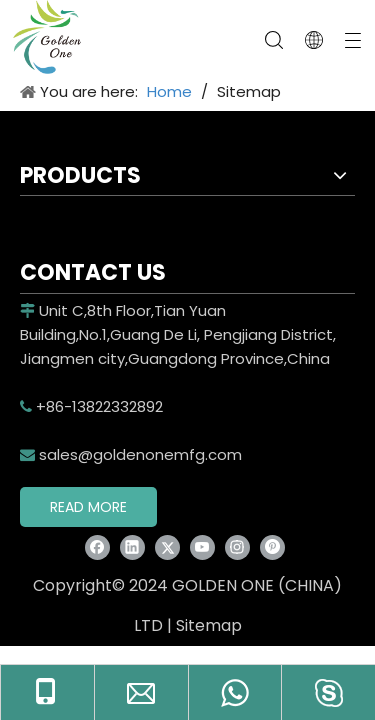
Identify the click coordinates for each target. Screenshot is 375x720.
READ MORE (88, 507)
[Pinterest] (272, 546)
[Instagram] (237, 546)
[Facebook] (97, 546)
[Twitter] (167, 546)
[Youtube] (202, 546)
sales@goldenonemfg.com (131, 454)
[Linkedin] (132, 546)
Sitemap (209, 625)
